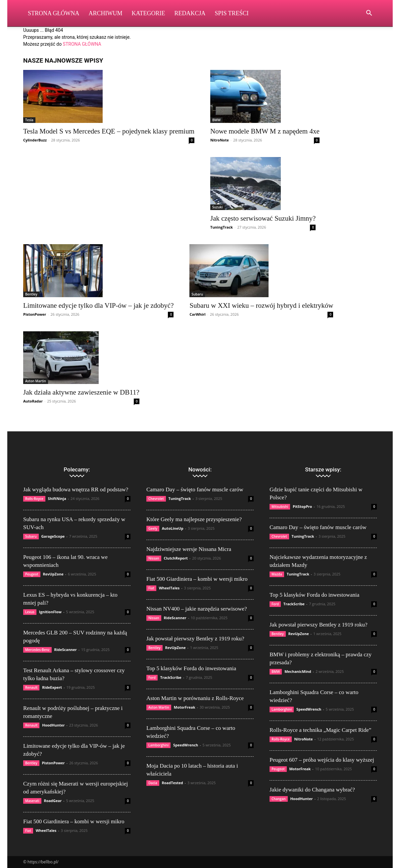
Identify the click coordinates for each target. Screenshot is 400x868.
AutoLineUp (173, 528)
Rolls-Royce (34, 499)
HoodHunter (53, 725)
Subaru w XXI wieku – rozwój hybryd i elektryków (261, 305)
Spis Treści (232, 13)
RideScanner (65, 650)
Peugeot (32, 574)
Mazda (277, 574)
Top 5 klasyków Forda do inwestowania (191, 668)
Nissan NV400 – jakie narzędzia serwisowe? (197, 609)
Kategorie (149, 13)
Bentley (31, 294)
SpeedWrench (186, 745)
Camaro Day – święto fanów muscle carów (195, 489)
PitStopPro (302, 506)
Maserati (32, 801)
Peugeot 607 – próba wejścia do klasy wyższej (322, 760)
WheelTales (46, 830)
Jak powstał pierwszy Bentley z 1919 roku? (195, 639)
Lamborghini (158, 745)
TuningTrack (222, 227)
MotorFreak (185, 707)
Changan (279, 799)
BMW (216, 120)
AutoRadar (33, 401)
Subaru (197, 294)
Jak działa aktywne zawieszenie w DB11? (81, 392)
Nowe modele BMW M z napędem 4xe (265, 131)
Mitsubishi (280, 507)
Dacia (153, 783)
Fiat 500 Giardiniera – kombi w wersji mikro (74, 821)
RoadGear (53, 801)
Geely (153, 528)
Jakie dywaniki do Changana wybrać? (312, 790)
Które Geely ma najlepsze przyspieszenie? (194, 519)
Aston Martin (36, 381)
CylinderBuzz (35, 140)
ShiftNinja (57, 498)
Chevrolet (156, 499)
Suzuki (218, 207)
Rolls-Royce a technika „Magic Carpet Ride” (320, 730)
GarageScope (53, 536)
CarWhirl (197, 314)
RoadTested (173, 783)
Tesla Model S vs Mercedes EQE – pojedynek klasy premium (109, 131)
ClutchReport (176, 558)
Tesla (29, 120)
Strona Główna (54, 13)
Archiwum (106, 13)
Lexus (30, 612)
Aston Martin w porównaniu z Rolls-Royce (195, 698)
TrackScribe (171, 677)
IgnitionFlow (50, 612)
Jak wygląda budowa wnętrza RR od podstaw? (76, 489)
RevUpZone (53, 574)
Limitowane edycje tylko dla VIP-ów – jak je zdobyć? (98, 305)
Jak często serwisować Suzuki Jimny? (263, 218)
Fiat (28, 831)
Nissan (154, 558)
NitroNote (220, 140)
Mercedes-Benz (37, 650)
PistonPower (35, 314)
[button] (369, 14)
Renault (31, 687)
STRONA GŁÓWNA (82, 44)
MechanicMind (298, 671)
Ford (152, 678)
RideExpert (52, 687)
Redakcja (190, 13)
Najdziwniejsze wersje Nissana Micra (189, 549)
